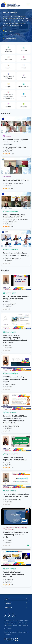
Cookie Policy (8, 635)
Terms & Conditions (10, 632)
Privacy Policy (23, 632)
